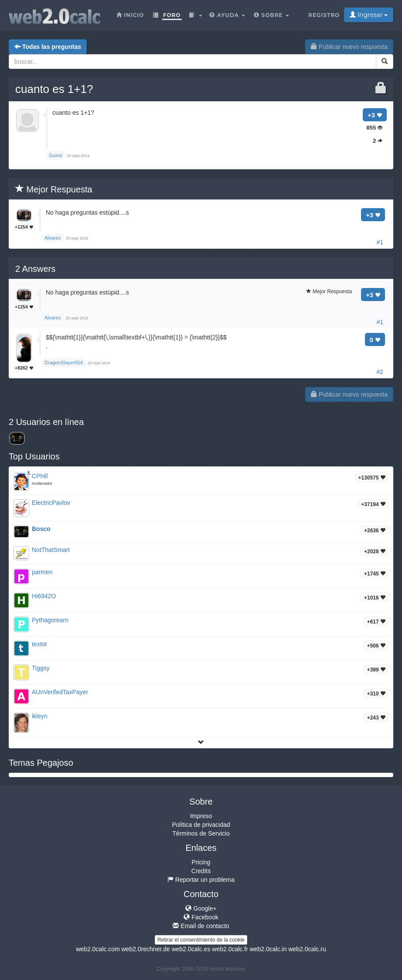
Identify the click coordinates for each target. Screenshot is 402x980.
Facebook (201, 917)
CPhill (40, 476)
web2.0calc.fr (230, 949)
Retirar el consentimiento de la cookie (201, 940)
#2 (380, 372)
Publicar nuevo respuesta (349, 47)
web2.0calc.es (191, 949)
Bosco (41, 529)
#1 (380, 242)
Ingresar (369, 15)
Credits (201, 871)
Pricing (201, 862)
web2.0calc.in (268, 949)
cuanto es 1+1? (54, 89)
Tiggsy (41, 668)
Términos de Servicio (201, 833)
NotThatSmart (51, 550)
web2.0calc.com (98, 949)
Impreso (201, 816)
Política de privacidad (201, 825)
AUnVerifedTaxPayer (60, 692)
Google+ (201, 908)
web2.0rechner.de (145, 949)
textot (39, 644)
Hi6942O (44, 596)
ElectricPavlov (51, 503)
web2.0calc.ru (307, 949)
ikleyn (40, 716)
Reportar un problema (201, 880)
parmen (42, 572)
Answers (35, 269)
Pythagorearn (50, 620)
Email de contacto (201, 926)
